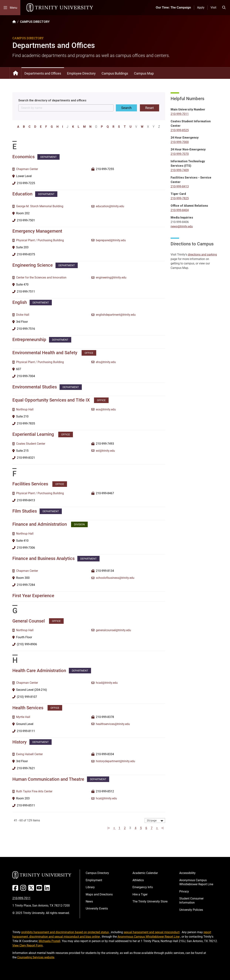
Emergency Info (143, 887)
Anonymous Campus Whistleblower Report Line (196, 882)
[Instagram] (24, 889)
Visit (213, 7)
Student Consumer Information (191, 901)
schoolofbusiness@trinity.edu (115, 578)
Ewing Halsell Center (29, 754)
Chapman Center (27, 169)
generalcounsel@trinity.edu (113, 630)
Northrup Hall (25, 409)
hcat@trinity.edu (106, 798)
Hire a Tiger (140, 894)
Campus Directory (97, 873)
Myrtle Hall (23, 717)
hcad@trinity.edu (107, 683)
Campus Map (144, 73)
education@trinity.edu (110, 206)
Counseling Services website (36, 957)
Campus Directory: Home (16, 73)
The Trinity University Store (150, 901)
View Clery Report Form (28, 945)
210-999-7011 (21, 898)
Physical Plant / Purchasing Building (40, 240)
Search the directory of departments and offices (52, 100)
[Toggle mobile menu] (10, 8)
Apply (201, 7)
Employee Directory (81, 73)
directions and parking (202, 255)
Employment (94, 880)
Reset (150, 108)
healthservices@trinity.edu (113, 724)
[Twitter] (32, 889)
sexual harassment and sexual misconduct (152, 932)
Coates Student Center (31, 444)
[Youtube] (40, 889)
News (89, 901)
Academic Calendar (145, 873)
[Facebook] (16, 889)
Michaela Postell (49, 941)
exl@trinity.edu (105, 451)
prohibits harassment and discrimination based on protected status (65, 932)
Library (90, 887)
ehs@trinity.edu (106, 362)
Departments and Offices (43, 73)
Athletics (138, 880)
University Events (97, 908)
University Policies (191, 910)
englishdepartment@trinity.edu (116, 315)
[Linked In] (48, 889)
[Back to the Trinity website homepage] (14, 22)
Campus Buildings (115, 73)
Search (126, 108)
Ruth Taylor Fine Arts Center (34, 791)
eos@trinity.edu (106, 409)
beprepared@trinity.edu (111, 240)
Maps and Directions (99, 894)
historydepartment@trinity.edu (115, 761)
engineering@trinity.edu (111, 277)
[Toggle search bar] (224, 8)
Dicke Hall (23, 315)
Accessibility (187, 873)
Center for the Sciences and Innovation (41, 277)
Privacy (184, 891)
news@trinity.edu (182, 226)
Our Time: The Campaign (173, 7)
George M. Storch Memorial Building (40, 206)
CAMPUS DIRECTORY (35, 22)
